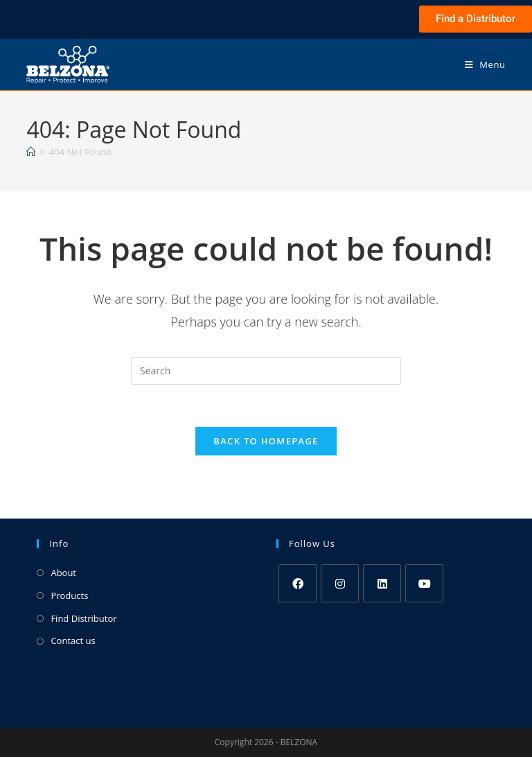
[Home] (31, 152)
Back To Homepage (266, 441)
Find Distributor (83, 618)
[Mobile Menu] (485, 64)
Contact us (73, 641)
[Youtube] (424, 583)
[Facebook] (298, 583)
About (63, 573)
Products (69, 595)
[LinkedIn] (382, 583)
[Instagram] (340, 583)
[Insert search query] (266, 371)
